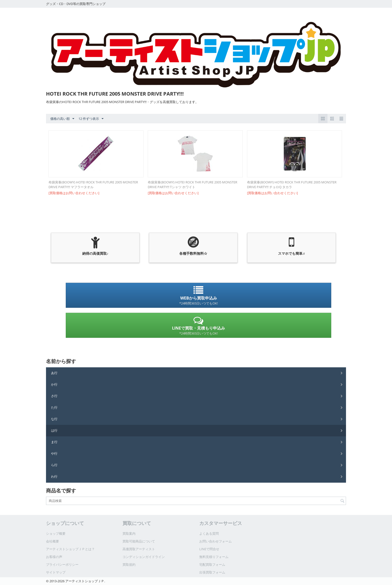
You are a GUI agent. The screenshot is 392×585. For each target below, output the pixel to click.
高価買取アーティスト (139, 549)
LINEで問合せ (209, 549)
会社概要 (52, 541)
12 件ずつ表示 (91, 119)
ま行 (54, 442)
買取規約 (129, 564)
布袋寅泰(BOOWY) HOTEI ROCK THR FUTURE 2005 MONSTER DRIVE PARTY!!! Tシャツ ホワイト (192, 185)
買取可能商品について (139, 541)
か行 (54, 384)
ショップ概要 (56, 533)
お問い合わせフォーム (215, 541)
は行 (54, 430)
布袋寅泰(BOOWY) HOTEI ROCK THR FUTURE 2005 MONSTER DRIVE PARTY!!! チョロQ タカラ (292, 185)
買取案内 (129, 533)
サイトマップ (56, 572)
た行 (54, 407)
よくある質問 (209, 533)
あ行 (54, 373)
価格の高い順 (62, 119)
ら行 (54, 465)
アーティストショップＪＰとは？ (70, 549)
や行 (54, 453)
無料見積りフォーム (214, 557)
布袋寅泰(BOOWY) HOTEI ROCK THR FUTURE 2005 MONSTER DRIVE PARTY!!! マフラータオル (93, 185)
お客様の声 (54, 557)
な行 (54, 419)
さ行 (54, 396)
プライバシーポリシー (62, 564)
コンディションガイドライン (144, 557)
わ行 (54, 476)
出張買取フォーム (212, 572)
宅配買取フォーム (212, 564)
